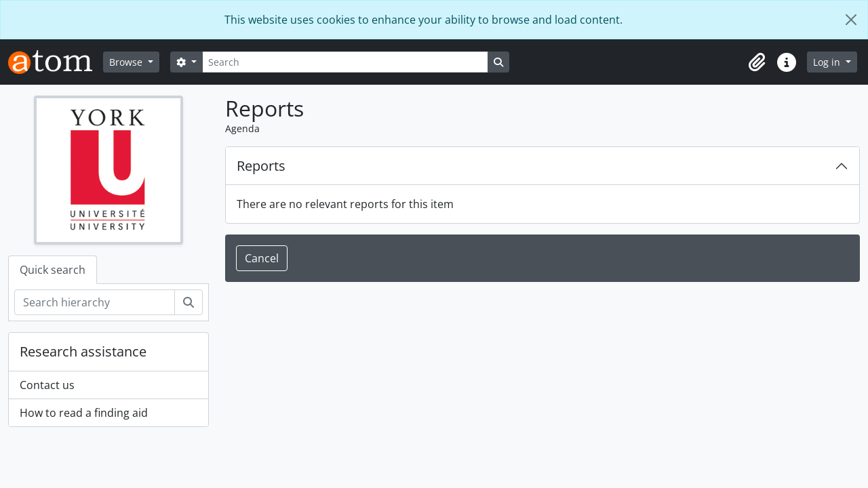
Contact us (47, 385)
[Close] (851, 20)
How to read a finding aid (84, 413)
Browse (127, 62)
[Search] (345, 62)
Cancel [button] (262, 258)
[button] (757, 62)
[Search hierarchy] (95, 302)
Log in (828, 62)
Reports (261, 166)
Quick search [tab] (53, 270)
